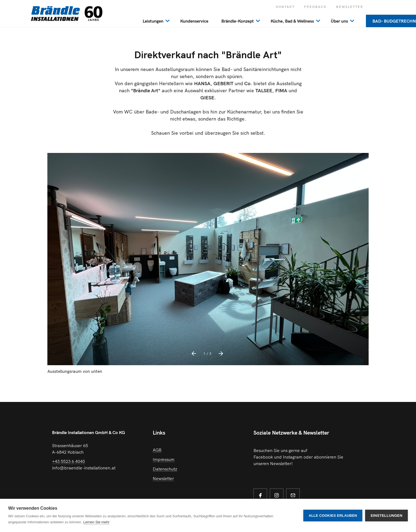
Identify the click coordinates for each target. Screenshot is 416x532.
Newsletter (350, 7)
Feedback (315, 7)
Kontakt (285, 7)
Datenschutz (165, 469)
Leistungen (153, 21)
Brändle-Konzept (238, 21)
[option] (208, 267)
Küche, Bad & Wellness (292, 21)
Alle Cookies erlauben (333, 516)
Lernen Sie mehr (96, 522)
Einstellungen (386, 516)
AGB (157, 450)
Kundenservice (194, 21)
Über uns (339, 21)
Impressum (164, 459)
